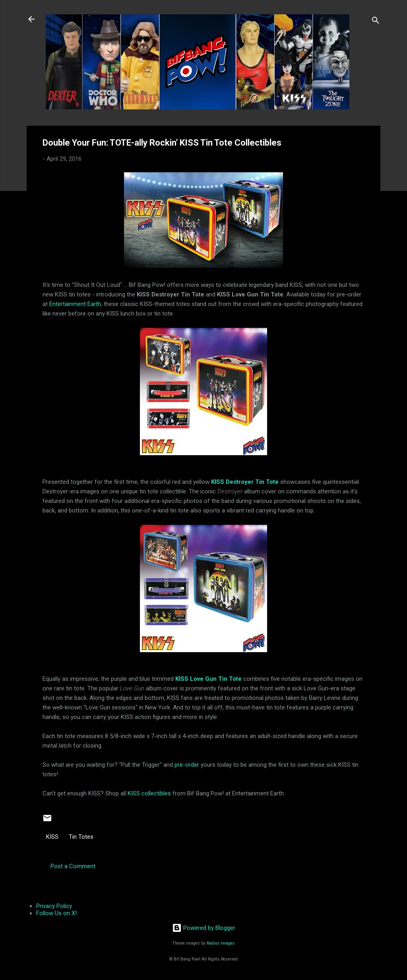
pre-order (187, 765)
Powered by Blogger (204, 928)
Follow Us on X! (56, 913)
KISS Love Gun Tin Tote (208, 679)
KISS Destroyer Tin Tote (245, 482)
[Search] (376, 22)
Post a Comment (73, 866)
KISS (52, 837)
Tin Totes (81, 837)
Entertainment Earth (75, 304)
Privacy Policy (54, 906)
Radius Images (221, 943)
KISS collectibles (149, 793)
